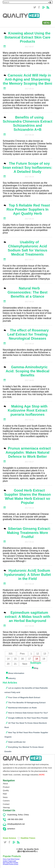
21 (15, 664)
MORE (42, 775)
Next (25, 664)
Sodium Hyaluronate (10, 861)
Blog (36, 668)
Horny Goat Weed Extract (11, 859)
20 (8, 664)
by (31, 849)
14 (8, 659)
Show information (16, 673)
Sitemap (6, 808)
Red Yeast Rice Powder (11, 863)
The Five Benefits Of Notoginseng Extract (27, 703)
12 (38, 654)
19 (44, 659)
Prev (22, 654)
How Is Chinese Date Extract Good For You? (28, 713)
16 (22, 659)
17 (29, 659)
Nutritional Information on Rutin (22, 708)
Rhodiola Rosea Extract (11, 864)
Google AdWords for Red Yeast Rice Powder (28, 718)
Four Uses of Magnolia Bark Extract (24, 697)
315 (11, 654)
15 (15, 659)
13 (45, 654)
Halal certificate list (17, 742)
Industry (12, 678)
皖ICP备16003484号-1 (27, 851)
